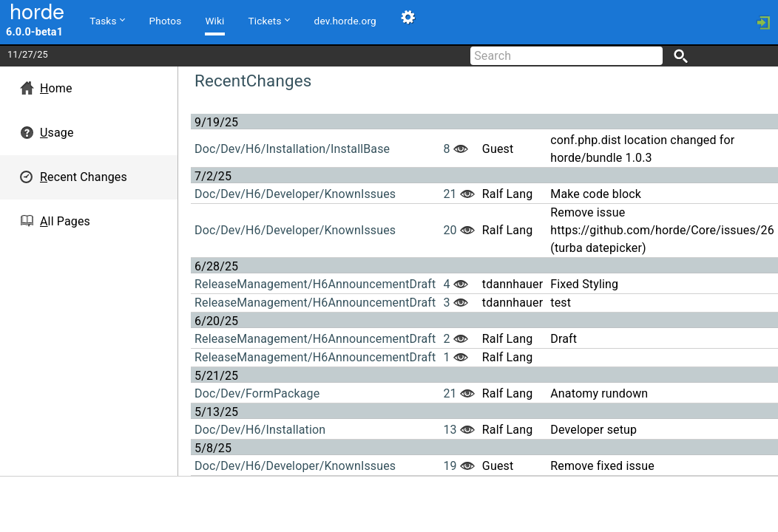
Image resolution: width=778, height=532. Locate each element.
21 (450, 194)
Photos (166, 21)
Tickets (269, 20)
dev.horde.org (345, 21)
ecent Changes (84, 177)
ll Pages (65, 221)
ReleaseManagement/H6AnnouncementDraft (315, 284)
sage (57, 133)
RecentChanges (253, 81)
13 (450, 430)
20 (450, 230)
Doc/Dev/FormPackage (257, 393)
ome (56, 88)
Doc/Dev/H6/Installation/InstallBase (292, 149)
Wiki (214, 21)
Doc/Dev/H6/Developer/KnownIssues (295, 194)
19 (450, 466)
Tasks (107, 20)
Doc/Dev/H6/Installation (260, 430)
